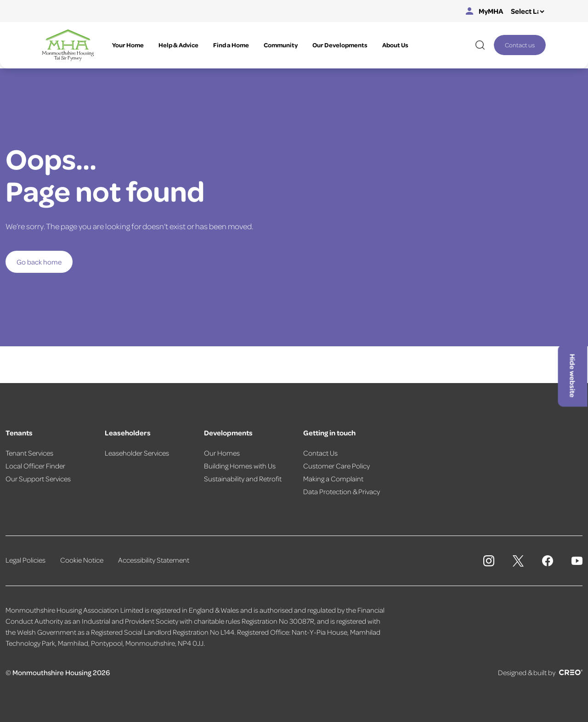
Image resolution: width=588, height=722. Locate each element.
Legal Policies (25, 560)
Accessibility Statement (154, 560)
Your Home (128, 45)
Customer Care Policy (336, 466)
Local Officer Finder (35, 466)
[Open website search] (480, 45)
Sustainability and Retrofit (243, 479)
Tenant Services (29, 453)
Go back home (39, 262)
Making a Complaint (333, 479)
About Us (395, 45)
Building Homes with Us (240, 466)
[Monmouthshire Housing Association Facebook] (548, 561)
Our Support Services (38, 479)
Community (281, 45)
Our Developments (340, 45)
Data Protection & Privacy (342, 491)
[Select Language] (527, 11)
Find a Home (231, 45)
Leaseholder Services (137, 453)
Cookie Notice (82, 560)
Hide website (573, 376)
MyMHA (485, 11)
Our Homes (222, 453)
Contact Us (320, 453)
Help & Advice (178, 45)
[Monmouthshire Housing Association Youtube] (577, 561)
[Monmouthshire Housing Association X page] (518, 561)
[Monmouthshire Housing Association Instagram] (489, 561)
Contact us (520, 45)
